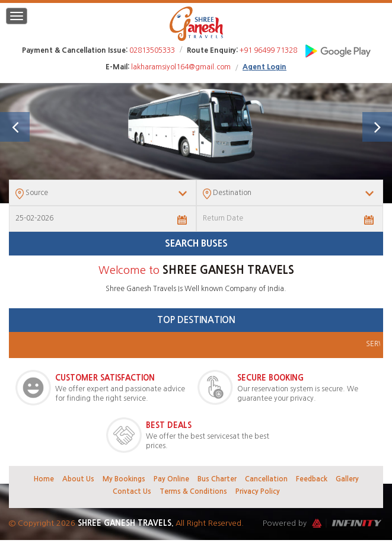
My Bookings (124, 479)
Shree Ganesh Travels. (127, 523)
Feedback (312, 479)
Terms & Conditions (193, 491)
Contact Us (132, 491)
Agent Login (264, 67)
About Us (78, 479)
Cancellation (266, 479)
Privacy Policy (258, 491)
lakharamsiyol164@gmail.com (181, 67)
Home (44, 479)
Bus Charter (217, 479)
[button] (15, 127)
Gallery (347, 479)
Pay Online (171, 479)
